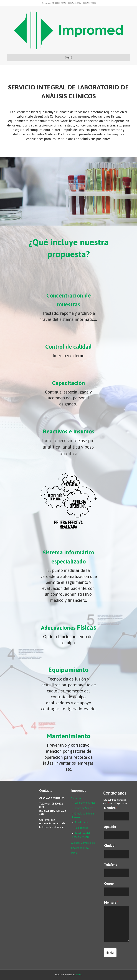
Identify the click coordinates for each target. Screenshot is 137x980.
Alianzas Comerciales (83, 843)
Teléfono (111, 865)
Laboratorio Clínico (85, 803)
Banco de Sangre (84, 808)
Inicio (74, 853)
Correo (110, 884)
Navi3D (79, 975)
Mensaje (111, 903)
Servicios (76, 798)
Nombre (111, 808)
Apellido (110, 827)
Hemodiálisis (81, 828)
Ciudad (109, 846)
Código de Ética (80, 848)
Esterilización (82, 823)
